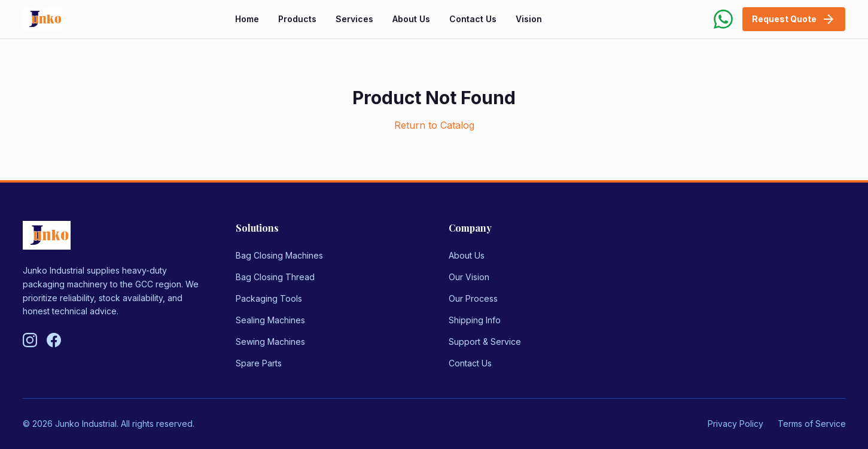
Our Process (473, 298)
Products (297, 19)
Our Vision (469, 277)
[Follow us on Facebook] (54, 340)
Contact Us (473, 19)
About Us (411, 19)
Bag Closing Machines (279, 255)
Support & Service (485, 342)
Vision (529, 19)
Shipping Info (475, 320)
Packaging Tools (269, 298)
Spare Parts (259, 363)
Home (247, 19)
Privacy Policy (735, 424)
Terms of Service (812, 424)
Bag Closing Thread (275, 277)
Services (354, 19)
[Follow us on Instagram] (30, 340)
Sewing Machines (270, 342)
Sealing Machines (270, 320)
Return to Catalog (434, 125)
